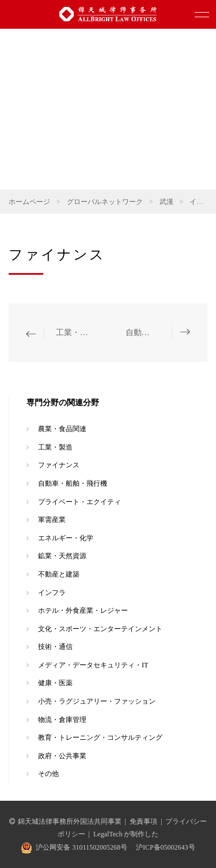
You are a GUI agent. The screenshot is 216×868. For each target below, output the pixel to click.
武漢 (166, 202)
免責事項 (143, 821)
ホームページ (29, 202)
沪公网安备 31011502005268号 (82, 847)
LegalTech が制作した (126, 834)
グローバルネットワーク (105, 202)
